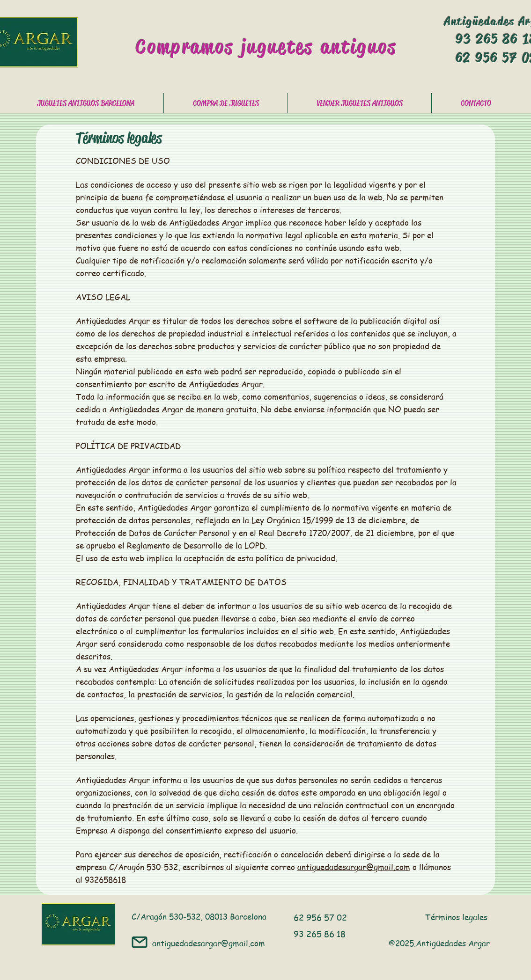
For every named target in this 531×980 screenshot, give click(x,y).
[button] (226, 103)
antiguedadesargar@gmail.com (354, 867)
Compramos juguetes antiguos (266, 47)
